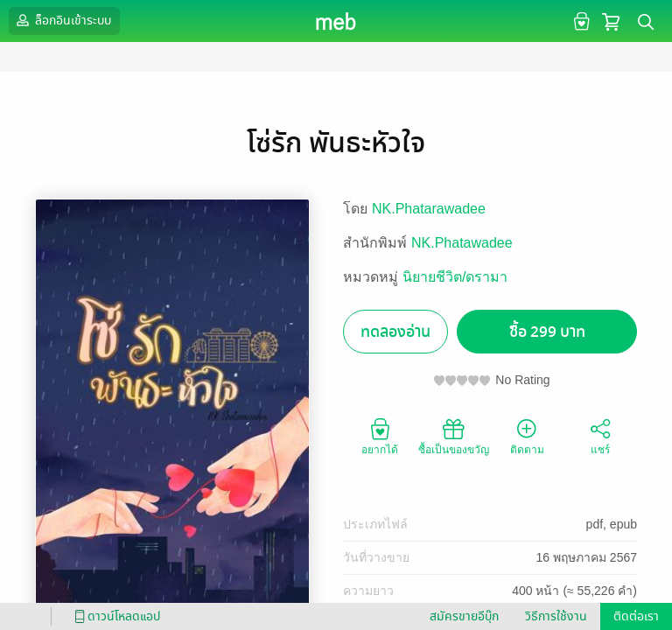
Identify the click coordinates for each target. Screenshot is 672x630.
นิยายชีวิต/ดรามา (455, 277)
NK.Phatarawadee (429, 209)
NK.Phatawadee (462, 243)
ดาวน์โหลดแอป (115, 616)
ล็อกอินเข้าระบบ (62, 20)
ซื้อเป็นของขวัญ (454, 436)
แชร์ (600, 436)
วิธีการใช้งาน (556, 616)
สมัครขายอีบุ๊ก (464, 616)
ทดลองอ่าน (395, 332)
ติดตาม (527, 436)
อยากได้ (380, 436)
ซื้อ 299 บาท (547, 332)
